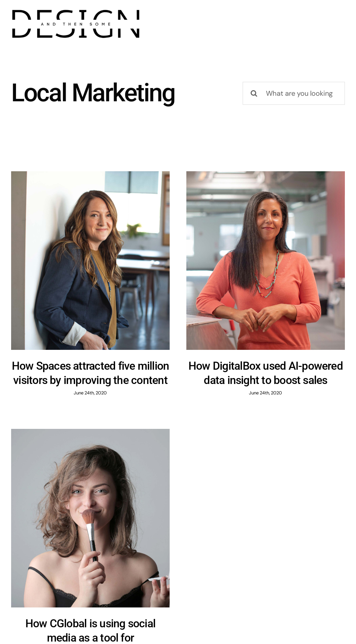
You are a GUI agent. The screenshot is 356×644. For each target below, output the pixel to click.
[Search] (254, 93)
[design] (76, 10)
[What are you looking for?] (294, 93)
